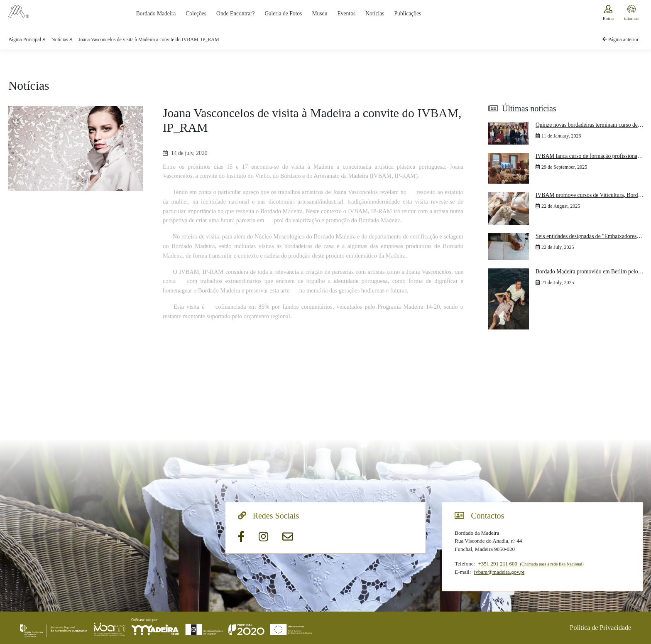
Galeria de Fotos (284, 14)
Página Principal (25, 39)
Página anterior (620, 39)
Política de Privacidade (600, 628)
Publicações (408, 14)
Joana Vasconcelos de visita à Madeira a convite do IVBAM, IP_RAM (149, 39)
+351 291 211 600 (531, 564)
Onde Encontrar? (235, 14)
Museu (319, 14)
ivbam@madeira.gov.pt (499, 572)
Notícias (375, 14)
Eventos (346, 14)
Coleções (196, 14)
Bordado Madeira (156, 14)
